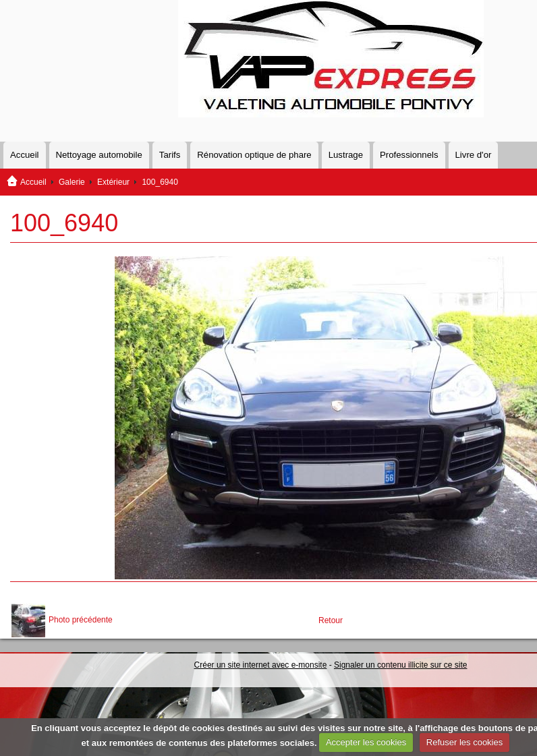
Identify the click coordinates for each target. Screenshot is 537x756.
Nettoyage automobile (99, 155)
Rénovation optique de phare (254, 155)
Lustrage (346, 155)
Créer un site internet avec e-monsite (261, 665)
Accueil (25, 155)
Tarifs (170, 155)
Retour (331, 620)
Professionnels (409, 155)
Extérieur (113, 182)
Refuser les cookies (464, 742)
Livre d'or (474, 155)
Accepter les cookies (366, 742)
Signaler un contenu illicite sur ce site (400, 665)
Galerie (72, 182)
